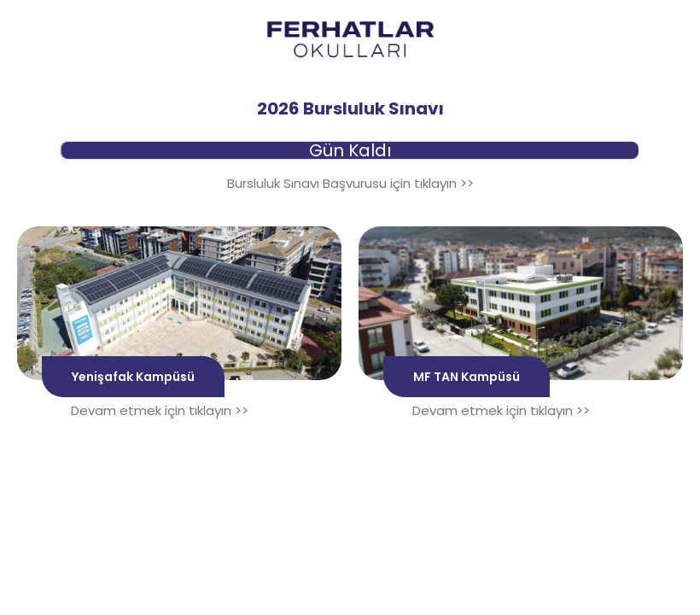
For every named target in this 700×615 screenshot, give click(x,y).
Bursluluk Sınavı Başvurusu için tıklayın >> (350, 183)
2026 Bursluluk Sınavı (350, 108)
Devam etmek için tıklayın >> (160, 410)
